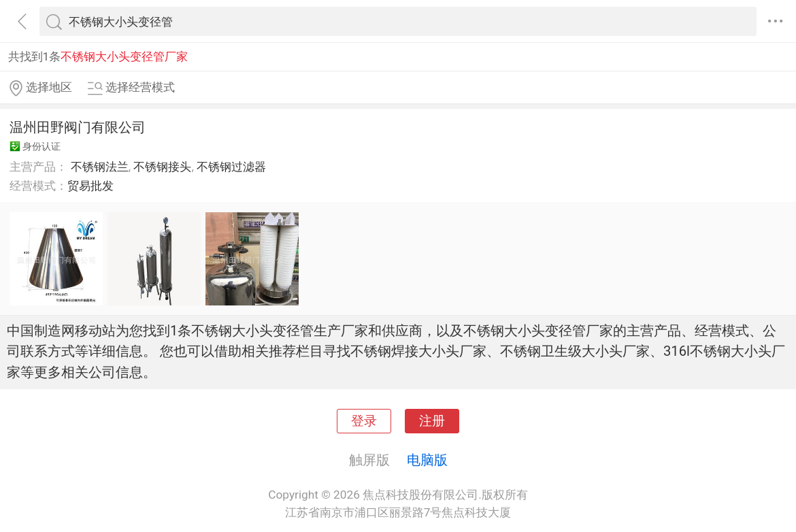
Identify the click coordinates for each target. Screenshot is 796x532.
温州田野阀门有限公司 (78, 127)
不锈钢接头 (162, 167)
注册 (432, 421)
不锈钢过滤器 (231, 167)
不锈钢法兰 (100, 167)
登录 (364, 421)
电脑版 (427, 460)
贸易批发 (90, 186)
